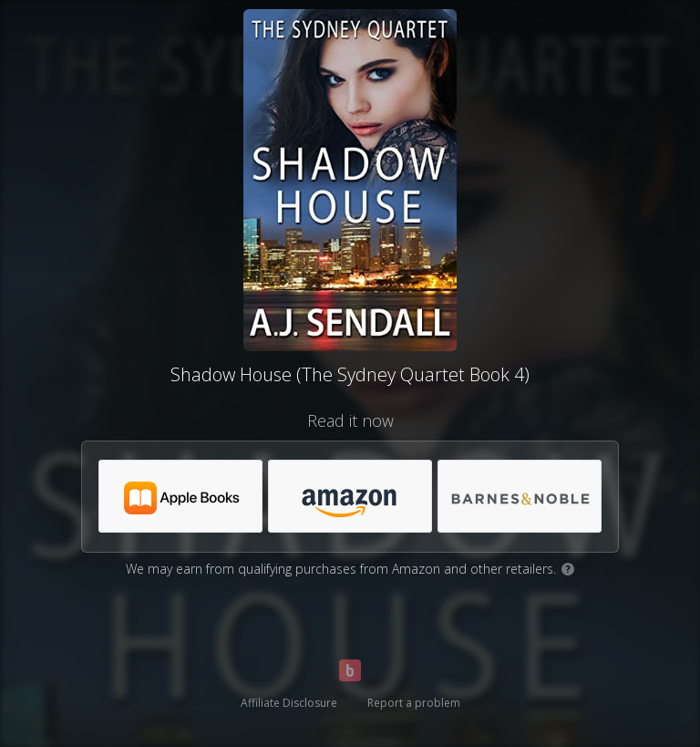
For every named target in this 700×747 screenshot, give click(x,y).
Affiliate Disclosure (289, 703)
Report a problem (414, 703)
